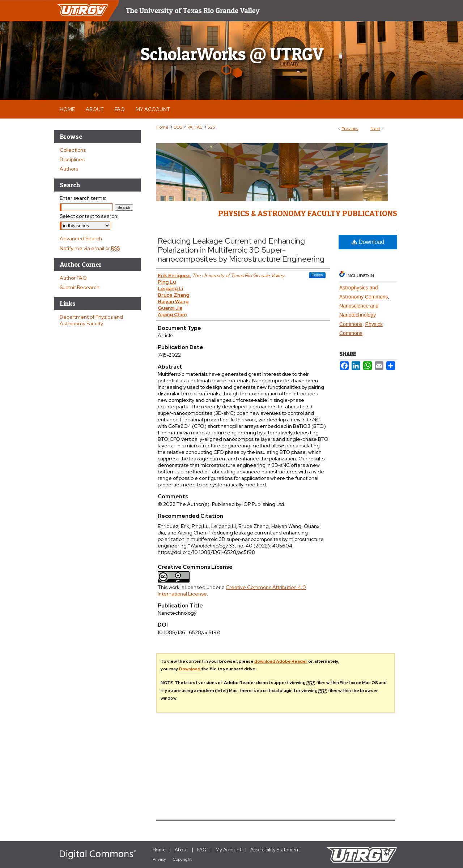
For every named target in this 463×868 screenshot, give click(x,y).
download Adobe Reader (281, 661)
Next (375, 129)
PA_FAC (195, 127)
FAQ (202, 850)
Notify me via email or (90, 248)
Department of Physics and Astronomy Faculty (91, 320)
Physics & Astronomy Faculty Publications (308, 213)
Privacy (159, 859)
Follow (317, 275)
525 (211, 127)
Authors (69, 169)
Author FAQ (73, 278)
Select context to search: (89, 216)
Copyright (182, 859)
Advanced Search (81, 239)
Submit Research (80, 287)
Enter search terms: (83, 198)
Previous (350, 129)
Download (368, 242)
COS (178, 127)
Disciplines (72, 159)
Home (162, 127)
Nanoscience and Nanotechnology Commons (359, 315)
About (181, 850)
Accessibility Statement (275, 850)
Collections (73, 150)
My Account (228, 850)
